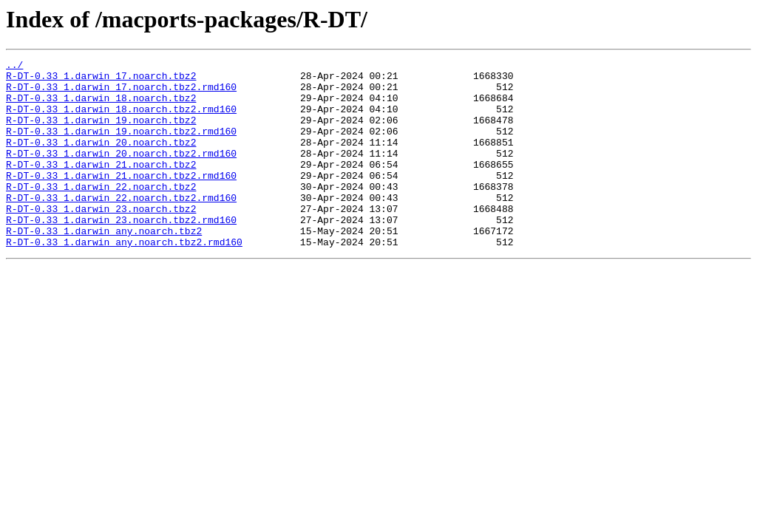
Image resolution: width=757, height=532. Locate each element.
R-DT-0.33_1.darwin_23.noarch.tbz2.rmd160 (121, 253)
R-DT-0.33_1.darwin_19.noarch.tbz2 (101, 133)
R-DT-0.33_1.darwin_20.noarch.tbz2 (101, 160)
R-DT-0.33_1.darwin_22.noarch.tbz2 (101, 213)
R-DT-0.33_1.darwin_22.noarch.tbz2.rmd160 (121, 226)
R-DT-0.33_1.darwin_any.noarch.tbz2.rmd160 (124, 279)
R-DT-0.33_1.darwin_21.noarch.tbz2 (101, 186)
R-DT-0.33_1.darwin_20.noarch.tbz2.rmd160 (121, 173)
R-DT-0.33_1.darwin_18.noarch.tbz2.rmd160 (121, 120)
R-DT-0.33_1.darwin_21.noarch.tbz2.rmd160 (121, 199)
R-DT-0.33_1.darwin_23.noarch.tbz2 (101, 239)
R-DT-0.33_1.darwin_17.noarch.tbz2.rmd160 (121, 93)
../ (14, 66)
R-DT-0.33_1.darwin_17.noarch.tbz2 (101, 80)
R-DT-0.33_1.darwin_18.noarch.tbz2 (101, 106)
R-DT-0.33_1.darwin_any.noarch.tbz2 (104, 266)
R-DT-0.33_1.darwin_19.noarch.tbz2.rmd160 (121, 146)
